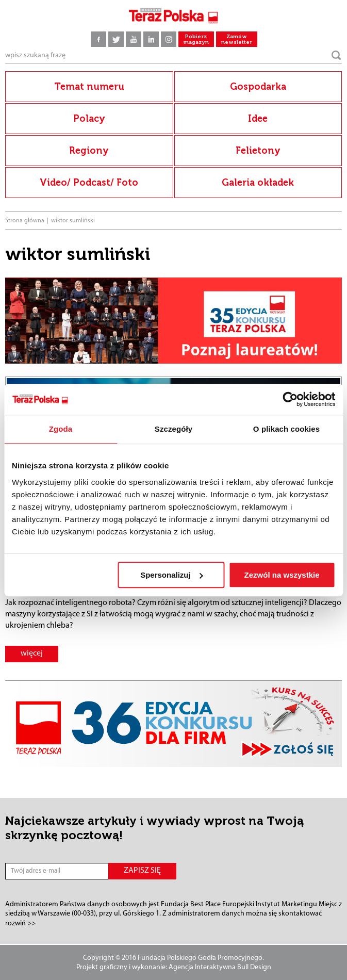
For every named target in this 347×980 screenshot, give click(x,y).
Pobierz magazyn (196, 39)
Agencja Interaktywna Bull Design (220, 967)
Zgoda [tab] (61, 429)
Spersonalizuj (172, 575)
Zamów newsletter (237, 39)
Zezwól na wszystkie (282, 575)
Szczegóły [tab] (173, 429)
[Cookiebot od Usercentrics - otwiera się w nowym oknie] (290, 399)
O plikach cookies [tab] (286, 429)
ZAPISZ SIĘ (142, 871)
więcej (32, 654)
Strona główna (25, 221)
